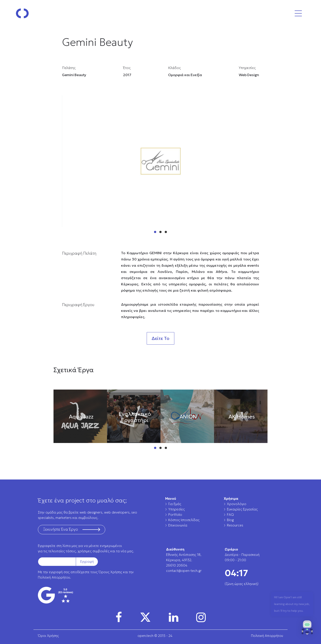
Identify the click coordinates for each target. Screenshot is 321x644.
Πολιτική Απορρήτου (54, 577)
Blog (230, 520)
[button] (307, 629)
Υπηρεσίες (177, 509)
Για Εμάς (175, 504)
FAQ (230, 515)
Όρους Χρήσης (110, 572)
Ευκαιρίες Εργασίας (242, 509)
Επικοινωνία (178, 525)
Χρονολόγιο (237, 504)
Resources (235, 525)
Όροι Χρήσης (48, 636)
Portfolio (175, 515)
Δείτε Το (160, 338)
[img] (119, 617)
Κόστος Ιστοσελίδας (184, 520)
